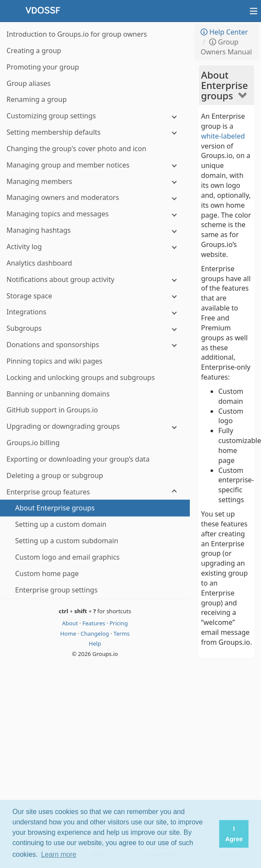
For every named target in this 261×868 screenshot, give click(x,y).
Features (94, 623)
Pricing (119, 623)
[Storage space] (95, 296)
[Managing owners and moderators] (95, 198)
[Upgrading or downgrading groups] (95, 426)
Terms (121, 634)
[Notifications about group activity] (95, 280)
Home (69, 634)
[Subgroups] (95, 328)
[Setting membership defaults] (95, 132)
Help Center (224, 32)
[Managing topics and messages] (95, 214)
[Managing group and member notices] (95, 165)
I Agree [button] (234, 834)
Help (95, 643)
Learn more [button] (59, 854)
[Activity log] (95, 247)
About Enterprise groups (225, 85)
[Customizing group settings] (95, 116)
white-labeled (223, 136)
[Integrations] (95, 312)
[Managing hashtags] (95, 230)
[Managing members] (95, 182)
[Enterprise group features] (95, 492)
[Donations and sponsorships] (95, 345)
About (71, 623)
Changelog (96, 634)
